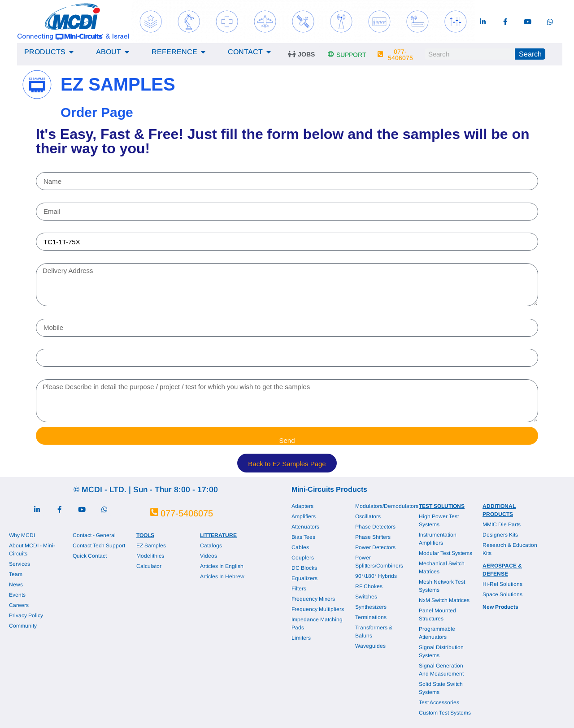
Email (46, 199)
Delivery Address (65, 259)
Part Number (58, 229)
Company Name (64, 345)
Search (530, 54)
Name (46, 169)
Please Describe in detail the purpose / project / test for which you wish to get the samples (193, 375)
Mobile (48, 315)
